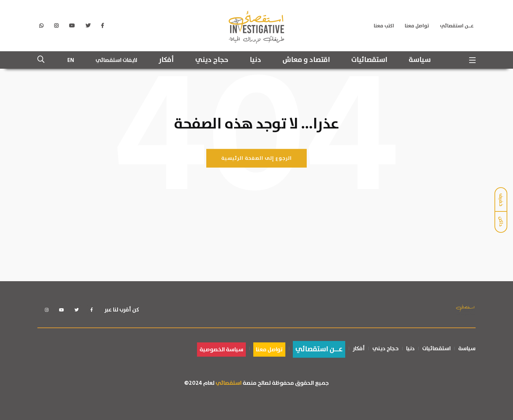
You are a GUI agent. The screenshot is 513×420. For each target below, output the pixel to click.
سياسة (420, 60)
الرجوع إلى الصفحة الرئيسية (256, 158)
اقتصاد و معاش (306, 60)
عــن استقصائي (457, 26)
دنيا (255, 60)
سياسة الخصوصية (221, 350)
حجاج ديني (212, 60)
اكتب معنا (384, 26)
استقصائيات (369, 60)
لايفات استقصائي (116, 60)
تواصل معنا (417, 26)
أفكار (166, 60)
